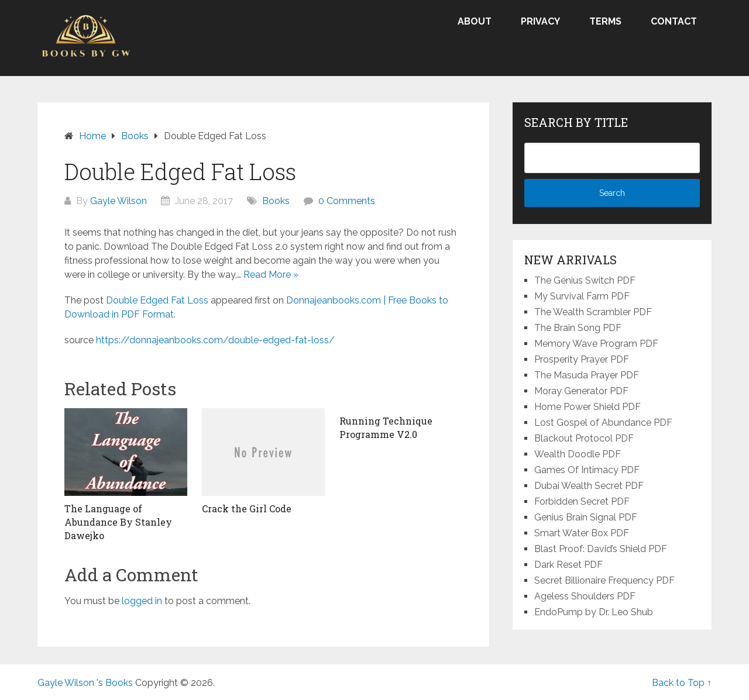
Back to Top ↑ (682, 683)
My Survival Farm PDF (582, 296)
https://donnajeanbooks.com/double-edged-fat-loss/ (215, 340)
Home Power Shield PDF (587, 407)
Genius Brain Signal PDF (586, 517)
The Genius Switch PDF (585, 280)
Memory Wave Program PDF (596, 344)
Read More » (271, 275)
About (475, 21)
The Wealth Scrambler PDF (593, 312)
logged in (142, 601)
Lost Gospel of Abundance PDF (603, 423)
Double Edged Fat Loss (157, 300)
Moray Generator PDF (581, 391)
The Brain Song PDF (578, 328)
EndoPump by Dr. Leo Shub (594, 612)
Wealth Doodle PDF (578, 454)
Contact (674, 21)
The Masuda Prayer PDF (587, 375)
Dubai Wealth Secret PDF (589, 486)
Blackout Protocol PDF (584, 438)
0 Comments (347, 201)
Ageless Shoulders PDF (585, 596)
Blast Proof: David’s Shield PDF (601, 549)
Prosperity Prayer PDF (582, 359)
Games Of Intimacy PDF (587, 470)
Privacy (540, 21)
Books (276, 201)
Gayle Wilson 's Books (85, 683)
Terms (605, 21)
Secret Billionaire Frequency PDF (604, 580)
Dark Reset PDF (568, 565)
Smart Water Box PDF (582, 533)
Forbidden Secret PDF (582, 501)
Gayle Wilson (118, 201)
